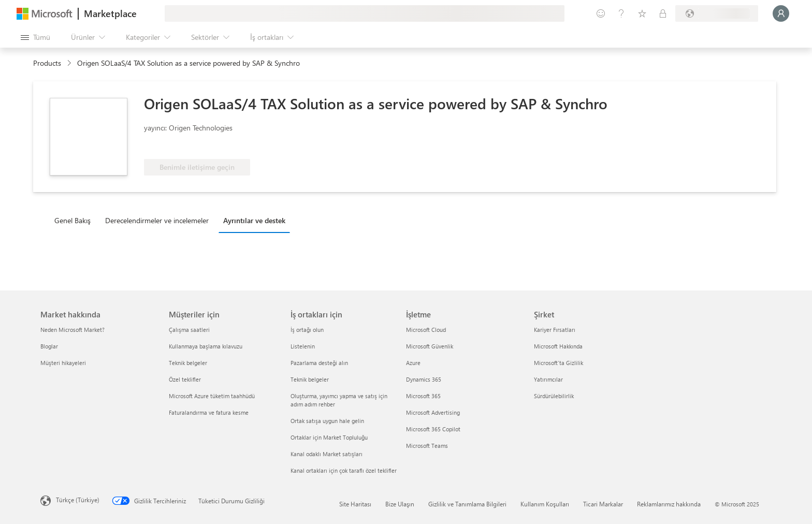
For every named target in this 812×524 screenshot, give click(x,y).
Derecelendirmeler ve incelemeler (157, 220)
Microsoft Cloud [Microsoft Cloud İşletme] (426, 330)
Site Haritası (355, 504)
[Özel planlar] (663, 13)
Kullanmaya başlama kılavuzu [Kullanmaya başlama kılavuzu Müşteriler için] (206, 346)
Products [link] (47, 63)
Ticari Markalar (603, 504)
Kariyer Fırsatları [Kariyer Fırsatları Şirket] (555, 330)
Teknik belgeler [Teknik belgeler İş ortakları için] (310, 379)
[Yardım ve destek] (621, 13)
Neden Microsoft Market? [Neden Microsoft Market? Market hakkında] (72, 330)
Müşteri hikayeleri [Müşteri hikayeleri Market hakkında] (63, 363)
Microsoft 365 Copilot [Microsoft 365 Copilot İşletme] (433, 429)
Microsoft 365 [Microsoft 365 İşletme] (423, 396)
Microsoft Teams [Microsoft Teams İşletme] (427, 446)
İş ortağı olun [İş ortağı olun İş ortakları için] (307, 330)
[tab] (75, 220)
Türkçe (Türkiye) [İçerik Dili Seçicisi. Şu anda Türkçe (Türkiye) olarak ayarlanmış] (78, 500)
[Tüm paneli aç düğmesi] (35, 37)
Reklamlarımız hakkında (669, 504)
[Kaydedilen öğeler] (642, 13)
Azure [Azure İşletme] (413, 363)
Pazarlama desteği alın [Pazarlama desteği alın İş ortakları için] (319, 363)
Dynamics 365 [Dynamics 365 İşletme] (424, 379)
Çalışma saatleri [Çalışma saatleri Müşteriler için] (189, 330)
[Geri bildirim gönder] (601, 13)
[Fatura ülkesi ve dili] (717, 13)
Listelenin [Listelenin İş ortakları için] (303, 346)
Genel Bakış (72, 220)
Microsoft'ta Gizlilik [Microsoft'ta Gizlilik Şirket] (559, 363)
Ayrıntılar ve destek (254, 220)
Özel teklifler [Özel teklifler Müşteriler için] (185, 379)
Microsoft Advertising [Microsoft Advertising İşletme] (433, 412)
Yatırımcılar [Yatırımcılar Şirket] (548, 379)
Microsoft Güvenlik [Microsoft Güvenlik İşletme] (430, 346)
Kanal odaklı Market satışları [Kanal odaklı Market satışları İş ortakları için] (327, 454)
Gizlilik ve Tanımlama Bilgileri (467, 504)
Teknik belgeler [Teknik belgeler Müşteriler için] (188, 363)
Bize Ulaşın (400, 504)
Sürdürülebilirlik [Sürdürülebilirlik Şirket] (554, 396)
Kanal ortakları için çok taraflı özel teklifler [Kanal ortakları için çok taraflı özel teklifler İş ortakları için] (344, 470)
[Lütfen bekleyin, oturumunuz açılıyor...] (781, 13)
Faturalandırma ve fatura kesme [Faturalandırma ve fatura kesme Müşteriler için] (209, 412)
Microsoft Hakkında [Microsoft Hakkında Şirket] (558, 346)
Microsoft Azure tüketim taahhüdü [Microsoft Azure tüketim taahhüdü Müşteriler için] (212, 396)
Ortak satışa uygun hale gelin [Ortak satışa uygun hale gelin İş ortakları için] (327, 421)
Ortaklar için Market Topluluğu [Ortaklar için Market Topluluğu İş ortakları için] (329, 437)
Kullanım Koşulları (545, 504)
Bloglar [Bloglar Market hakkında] (49, 346)
